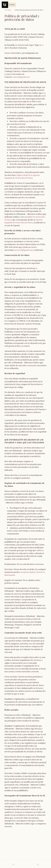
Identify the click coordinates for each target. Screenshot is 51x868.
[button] (11, 5)
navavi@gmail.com (21, 77)
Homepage (8, 10)
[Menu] (5, 5)
